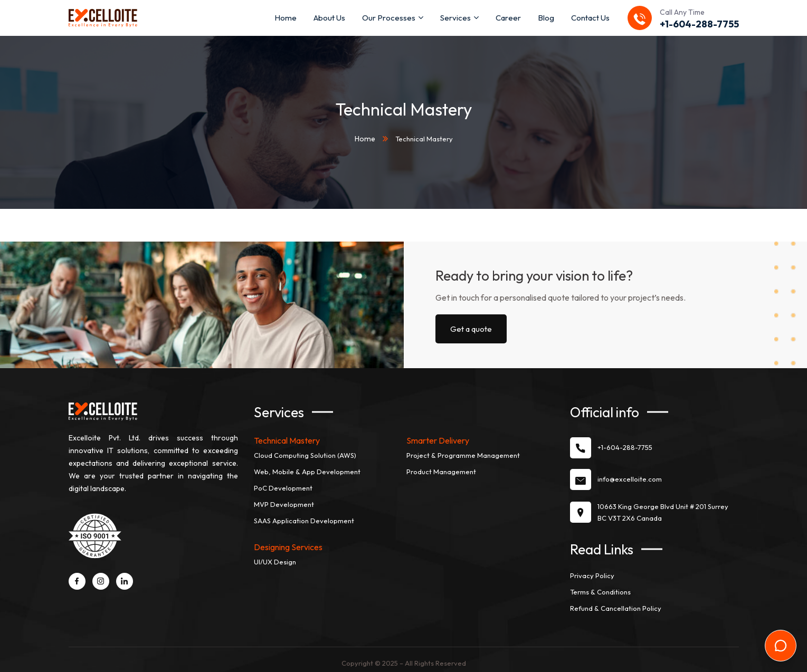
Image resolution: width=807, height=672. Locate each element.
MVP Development (284, 498)
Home (365, 136)
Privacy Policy (592, 569)
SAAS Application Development (304, 515)
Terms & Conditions (600, 585)
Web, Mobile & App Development (307, 466)
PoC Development (283, 482)
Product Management (441, 466)
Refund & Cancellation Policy (616, 602)
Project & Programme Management (463, 449)
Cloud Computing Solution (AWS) (305, 449)
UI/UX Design (275, 556)
